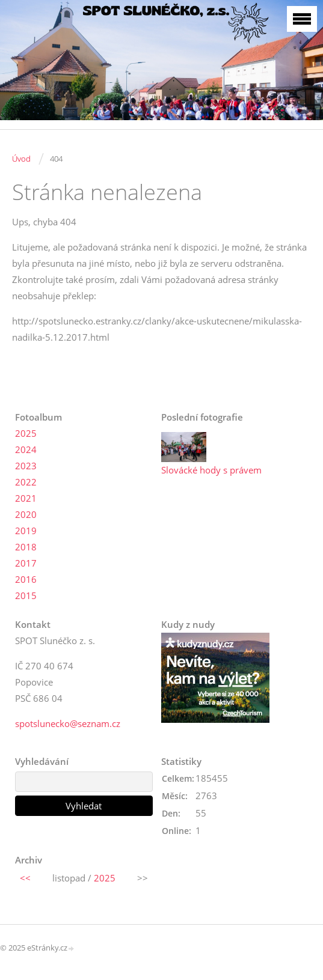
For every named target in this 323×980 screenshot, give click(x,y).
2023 (26, 466)
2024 (26, 449)
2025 (26, 433)
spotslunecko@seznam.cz (68, 723)
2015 (26, 595)
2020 (26, 514)
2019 (26, 531)
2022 (26, 482)
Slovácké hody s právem (211, 470)
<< (25, 878)
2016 (26, 579)
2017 (26, 563)
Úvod (21, 159)
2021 (26, 498)
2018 (26, 547)
